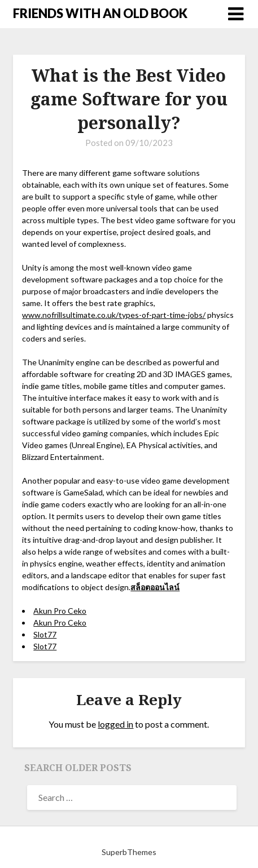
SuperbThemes (129, 852)
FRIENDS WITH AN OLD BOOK (100, 13)
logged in (115, 724)
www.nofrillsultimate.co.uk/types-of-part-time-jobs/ (114, 315)
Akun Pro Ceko (60, 611)
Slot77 (45, 634)
